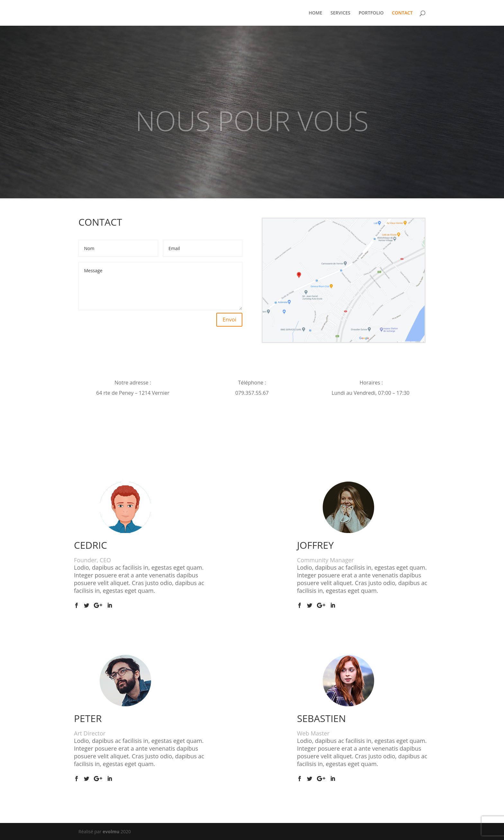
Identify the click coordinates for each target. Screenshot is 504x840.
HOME (315, 13)
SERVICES (340, 13)
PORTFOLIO (371, 13)
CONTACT (402, 13)
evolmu (111, 831)
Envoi (229, 319)
